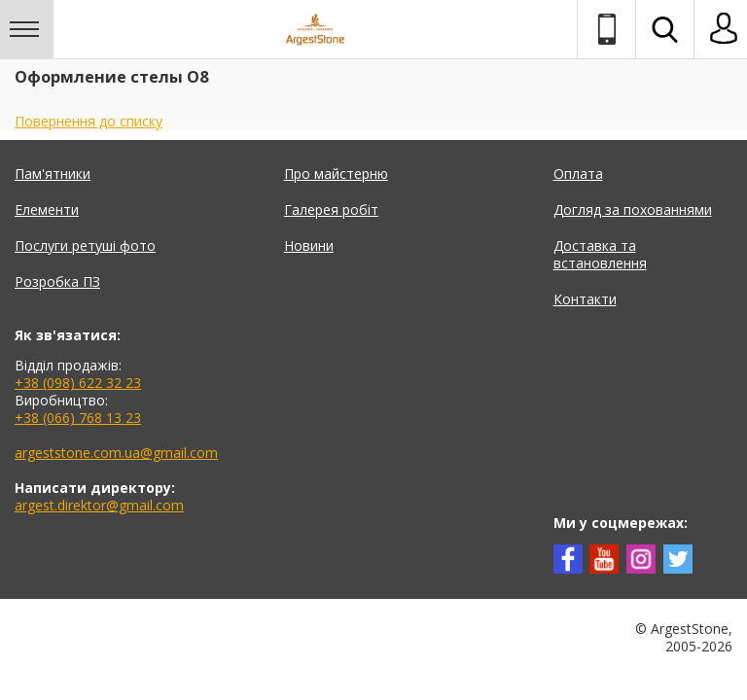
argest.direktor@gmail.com (99, 505)
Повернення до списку (89, 121)
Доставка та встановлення (600, 254)
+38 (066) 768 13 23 (78, 418)
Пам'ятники (53, 174)
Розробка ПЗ (57, 281)
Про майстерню (336, 174)
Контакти (585, 299)
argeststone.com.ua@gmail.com (116, 453)
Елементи (47, 210)
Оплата (578, 174)
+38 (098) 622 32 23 (78, 383)
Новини (309, 245)
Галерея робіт (331, 210)
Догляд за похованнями (633, 210)
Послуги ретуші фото (85, 245)
